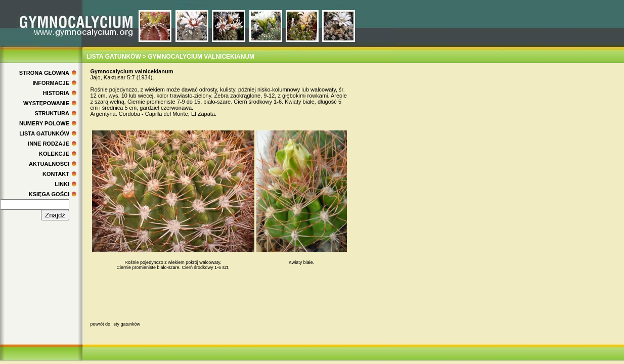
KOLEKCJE (54, 154)
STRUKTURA (52, 113)
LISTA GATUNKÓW (44, 133)
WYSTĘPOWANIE (46, 103)
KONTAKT (56, 174)
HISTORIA (56, 93)
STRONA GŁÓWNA (44, 73)
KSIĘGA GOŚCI (49, 194)
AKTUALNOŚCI (49, 164)
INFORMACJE (51, 83)
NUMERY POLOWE (44, 123)
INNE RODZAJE (49, 144)
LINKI (62, 184)
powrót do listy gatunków (116, 324)
